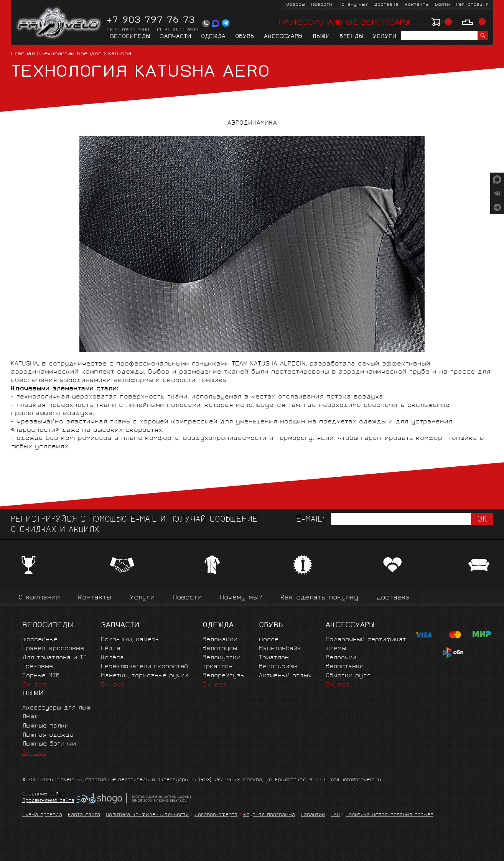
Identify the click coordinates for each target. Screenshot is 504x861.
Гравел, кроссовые (53, 649)
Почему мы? (353, 5)
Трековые (38, 667)
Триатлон (217, 667)
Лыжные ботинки (49, 744)
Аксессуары (283, 37)
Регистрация (472, 5)
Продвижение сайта (48, 801)
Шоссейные (40, 640)
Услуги (385, 37)
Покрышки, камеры (130, 640)
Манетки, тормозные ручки (145, 676)
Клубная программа (269, 815)
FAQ (335, 815)
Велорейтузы (224, 676)
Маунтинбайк (280, 649)
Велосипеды (130, 37)
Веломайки (220, 640)
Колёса (112, 658)
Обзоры (296, 5)
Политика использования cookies (390, 815)
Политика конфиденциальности (147, 815)
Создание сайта (43, 795)
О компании (39, 598)
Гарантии (313, 815)
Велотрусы (220, 649)
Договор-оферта (216, 815)
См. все (34, 685)
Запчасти (176, 37)
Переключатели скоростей (144, 667)
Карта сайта (84, 815)
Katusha (120, 54)
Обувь (245, 37)
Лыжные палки (45, 726)
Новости (322, 5)
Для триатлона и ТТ (54, 658)
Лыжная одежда (48, 735)
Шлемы (336, 649)
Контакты (417, 5)
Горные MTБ (41, 676)
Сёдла (111, 649)
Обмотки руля (348, 676)
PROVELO (59, 23)
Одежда (213, 37)
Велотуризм (278, 667)
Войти (442, 5)
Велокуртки (222, 658)
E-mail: (310, 520)
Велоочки (341, 658)
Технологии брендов (72, 54)
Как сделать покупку (319, 598)
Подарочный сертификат (366, 640)
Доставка (386, 5)
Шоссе (269, 640)
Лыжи (321, 37)
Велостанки (345, 667)
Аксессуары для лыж (57, 708)
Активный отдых (285, 676)
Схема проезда (42, 815)
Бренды (351, 37)
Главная (23, 54)
